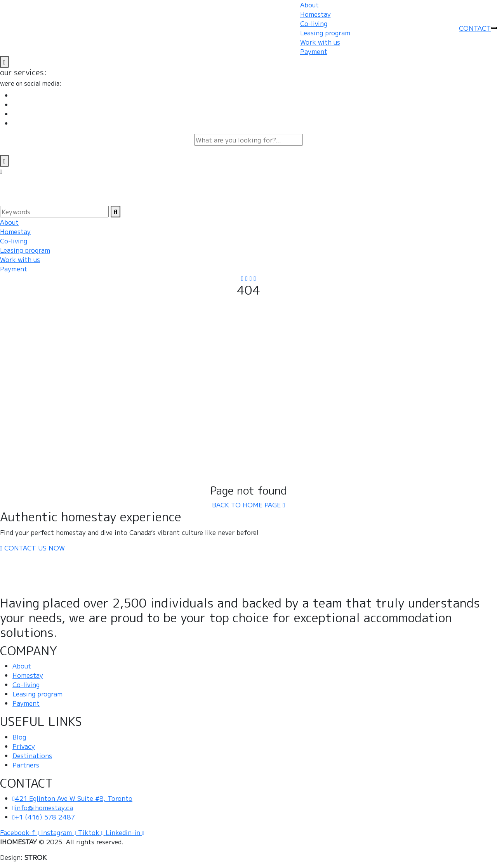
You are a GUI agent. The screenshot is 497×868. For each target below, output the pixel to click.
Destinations (32, 755)
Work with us (320, 42)
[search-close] (4, 161)
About (309, 5)
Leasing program (325, 33)
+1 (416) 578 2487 (44, 817)
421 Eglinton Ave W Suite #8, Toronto (72, 798)
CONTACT (475, 28)
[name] (4, 62)
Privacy (24, 746)
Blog (19, 737)
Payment (314, 51)
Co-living (314, 23)
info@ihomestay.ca (43, 807)
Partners (26, 765)
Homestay (315, 14)
